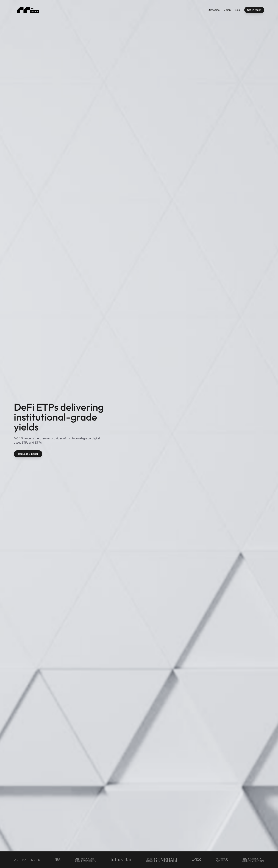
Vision (227, 10)
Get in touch (254, 10)
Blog (237, 10)
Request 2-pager (28, 454)
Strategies (214, 10)
